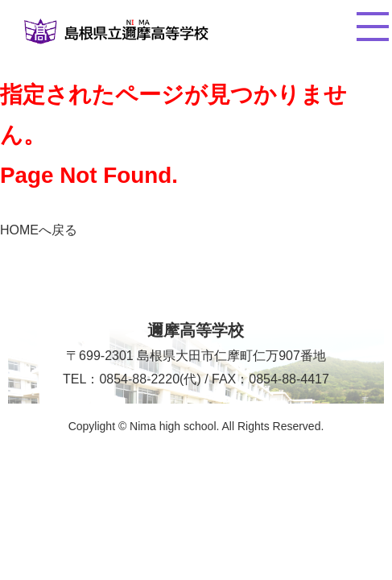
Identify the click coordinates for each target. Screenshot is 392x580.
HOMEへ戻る (39, 230)
